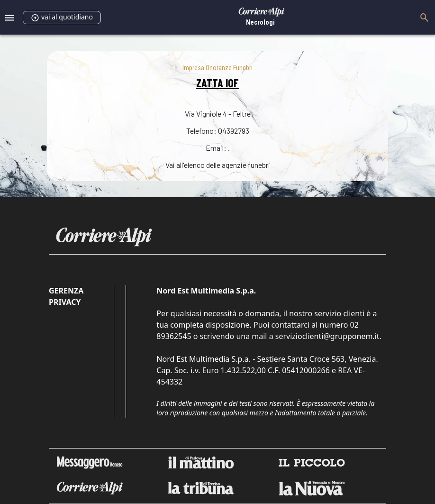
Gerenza (66, 291)
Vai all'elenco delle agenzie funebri (218, 165)
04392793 (234, 131)
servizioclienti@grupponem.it (327, 336)
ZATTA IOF (217, 83)
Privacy (65, 302)
